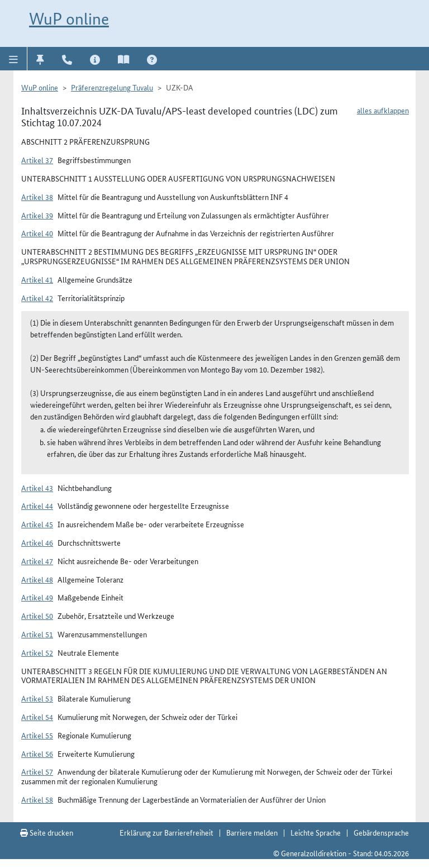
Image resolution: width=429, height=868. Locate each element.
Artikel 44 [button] (37, 505)
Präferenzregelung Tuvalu (112, 87)
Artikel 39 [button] (37, 215)
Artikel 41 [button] (37, 279)
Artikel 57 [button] (37, 771)
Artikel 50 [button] (37, 616)
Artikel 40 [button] (37, 233)
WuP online (69, 19)
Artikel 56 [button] (37, 753)
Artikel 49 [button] (37, 597)
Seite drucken (47, 832)
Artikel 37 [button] (37, 160)
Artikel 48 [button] (37, 579)
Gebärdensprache (381, 832)
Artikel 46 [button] (37, 542)
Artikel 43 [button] (37, 488)
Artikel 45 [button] (37, 524)
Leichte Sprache (316, 832)
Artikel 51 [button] (37, 634)
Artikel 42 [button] (37, 298)
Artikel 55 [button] (37, 735)
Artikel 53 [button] (37, 698)
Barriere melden (252, 832)
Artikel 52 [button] (37, 652)
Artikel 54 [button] (37, 717)
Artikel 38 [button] (37, 197)
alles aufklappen (383, 110)
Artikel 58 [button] (37, 799)
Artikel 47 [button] (37, 561)
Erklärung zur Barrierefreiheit (166, 832)
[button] (14, 59)
